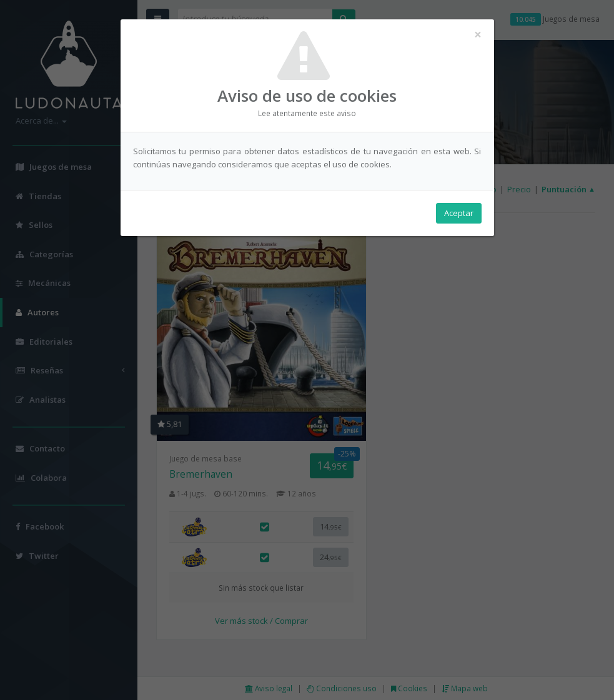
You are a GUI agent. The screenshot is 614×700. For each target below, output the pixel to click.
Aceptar (459, 213)
